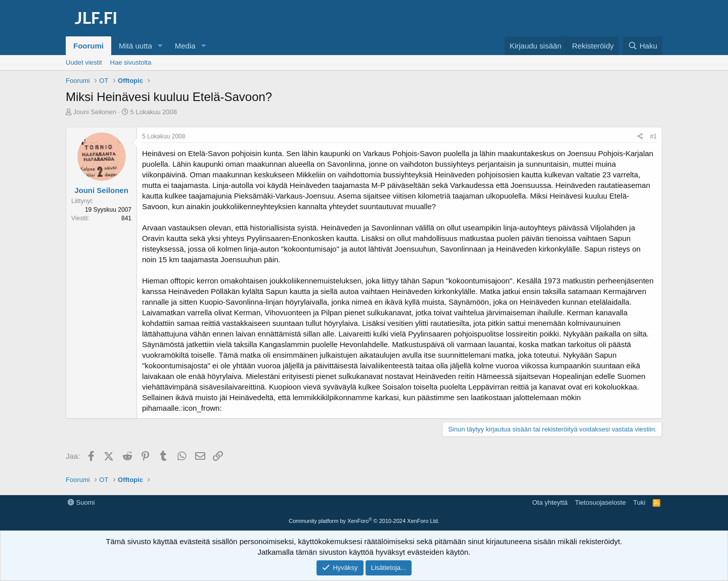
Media (185, 46)
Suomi (81, 502)
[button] (160, 46)
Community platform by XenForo (364, 521)
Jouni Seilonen (95, 112)
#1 (653, 136)
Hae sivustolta (131, 62)
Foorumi (88, 46)
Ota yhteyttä (550, 502)
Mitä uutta (135, 46)
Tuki (639, 502)
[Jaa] (640, 137)
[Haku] (643, 46)
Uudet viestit (84, 62)
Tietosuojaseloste (600, 502)
